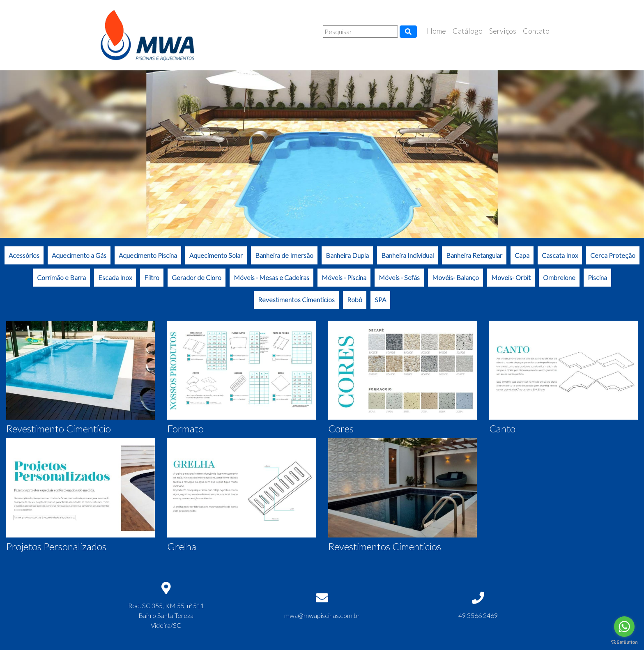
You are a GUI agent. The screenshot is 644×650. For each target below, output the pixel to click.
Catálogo (468, 31)
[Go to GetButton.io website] (624, 642)
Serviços (503, 31)
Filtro (152, 277)
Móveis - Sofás (399, 277)
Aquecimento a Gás (79, 255)
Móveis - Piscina (344, 277)
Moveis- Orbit (511, 277)
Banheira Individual (407, 255)
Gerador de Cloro (197, 277)
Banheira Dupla (347, 255)
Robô (355, 300)
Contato (536, 31)
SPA (380, 300)
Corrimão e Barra (61, 277)
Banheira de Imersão (284, 255)
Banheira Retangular (474, 255)
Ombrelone (559, 277)
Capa (522, 255)
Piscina (597, 277)
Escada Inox (115, 277)
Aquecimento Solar (216, 255)
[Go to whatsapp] (624, 627)
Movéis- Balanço (455, 277)
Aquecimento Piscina (148, 255)
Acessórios (24, 255)
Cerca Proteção (613, 255)
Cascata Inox (560, 255)
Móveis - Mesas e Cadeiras (271, 277)
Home (436, 31)
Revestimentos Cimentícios (296, 300)
